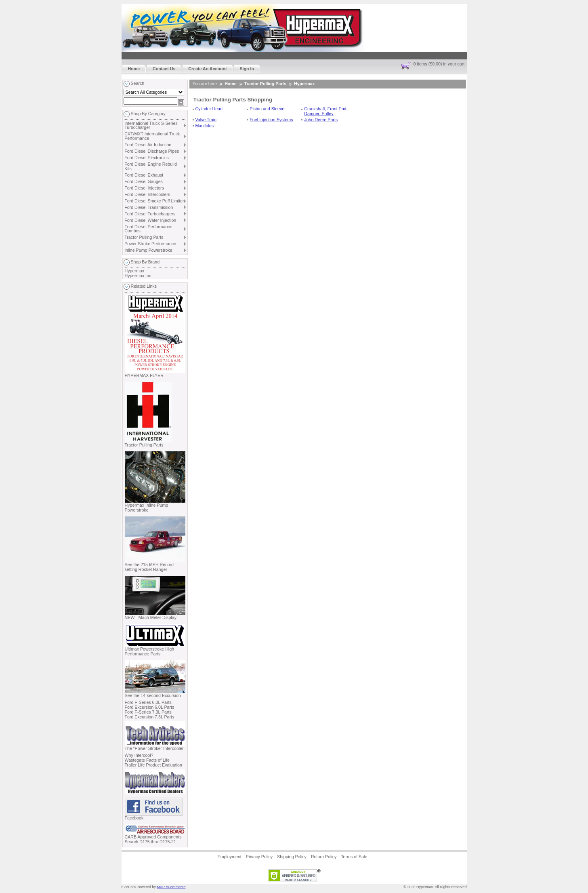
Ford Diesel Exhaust (144, 175)
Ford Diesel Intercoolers (147, 194)
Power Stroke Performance (150, 244)
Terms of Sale (354, 857)
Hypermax (135, 271)
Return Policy (324, 857)
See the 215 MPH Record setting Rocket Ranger (155, 544)
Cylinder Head (209, 109)
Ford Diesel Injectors (144, 188)
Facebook (154, 809)
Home (231, 84)
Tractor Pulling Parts (144, 237)
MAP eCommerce (171, 887)
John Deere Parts (321, 120)
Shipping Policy (292, 857)
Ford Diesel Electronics (147, 158)
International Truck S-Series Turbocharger (151, 125)
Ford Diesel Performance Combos (148, 229)
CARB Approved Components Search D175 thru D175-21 (155, 834)
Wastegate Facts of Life (147, 760)
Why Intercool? (139, 755)
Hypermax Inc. (139, 276)
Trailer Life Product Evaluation (153, 765)
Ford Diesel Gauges (144, 181)
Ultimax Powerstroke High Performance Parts (155, 640)
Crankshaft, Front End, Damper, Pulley (326, 111)
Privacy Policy (259, 857)
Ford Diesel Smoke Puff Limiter (154, 201)
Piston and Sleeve (267, 109)
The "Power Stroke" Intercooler (155, 736)
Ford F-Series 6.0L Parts (148, 702)
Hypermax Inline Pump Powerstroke (155, 482)
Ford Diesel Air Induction (148, 145)
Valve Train (206, 120)
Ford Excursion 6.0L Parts (150, 707)
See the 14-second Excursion (155, 679)
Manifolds (204, 126)
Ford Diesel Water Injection (150, 220)
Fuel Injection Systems (271, 120)
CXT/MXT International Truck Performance (152, 136)
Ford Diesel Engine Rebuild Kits (151, 166)
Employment (230, 857)
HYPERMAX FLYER (155, 336)
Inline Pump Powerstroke (148, 250)
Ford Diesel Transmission (149, 207)
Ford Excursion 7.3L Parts (150, 717)
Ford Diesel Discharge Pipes (152, 151)
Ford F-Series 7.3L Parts (148, 712)
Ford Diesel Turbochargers (150, 214)
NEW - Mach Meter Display (155, 598)
